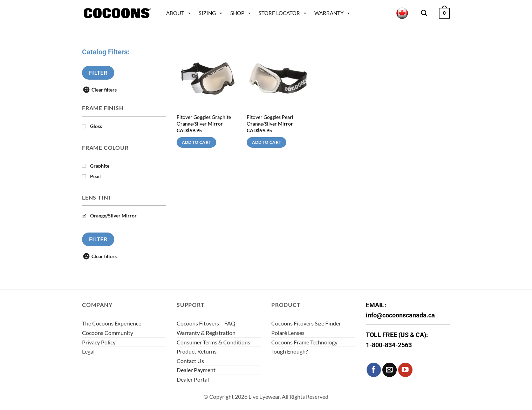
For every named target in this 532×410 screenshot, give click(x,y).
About (179, 13)
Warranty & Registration (206, 333)
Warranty (333, 13)
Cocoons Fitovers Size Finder (306, 323)
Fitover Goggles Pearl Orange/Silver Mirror (270, 120)
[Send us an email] (390, 370)
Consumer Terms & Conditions (213, 342)
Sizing (211, 13)
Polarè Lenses (288, 333)
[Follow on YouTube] (405, 370)
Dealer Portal (193, 379)
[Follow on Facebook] (374, 370)
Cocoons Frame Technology (304, 342)
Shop (241, 13)
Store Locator (283, 13)
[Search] (424, 13)
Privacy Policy (99, 342)
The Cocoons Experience (112, 323)
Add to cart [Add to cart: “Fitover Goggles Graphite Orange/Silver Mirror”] (197, 142)
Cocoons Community (108, 333)
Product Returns (197, 351)
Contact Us (190, 361)
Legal (88, 351)
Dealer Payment (196, 370)
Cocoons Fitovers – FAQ (206, 323)
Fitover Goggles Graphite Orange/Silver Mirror (204, 120)
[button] (444, 13)
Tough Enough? (289, 351)
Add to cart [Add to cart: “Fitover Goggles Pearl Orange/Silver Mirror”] (267, 142)
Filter (98, 73)
